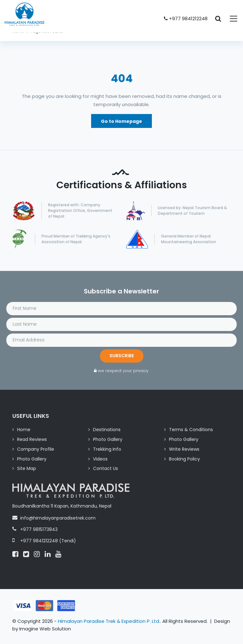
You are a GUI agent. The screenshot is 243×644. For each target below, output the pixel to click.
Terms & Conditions (191, 430)
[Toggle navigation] (230, 19)
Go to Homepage (121, 121)
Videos (100, 459)
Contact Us (106, 468)
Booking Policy (184, 459)
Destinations (107, 430)
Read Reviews (32, 439)
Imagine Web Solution (45, 629)
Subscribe (122, 356)
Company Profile (36, 449)
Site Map (27, 468)
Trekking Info (107, 449)
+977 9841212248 (186, 18)
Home (24, 430)
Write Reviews (184, 449)
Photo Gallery (108, 439)
